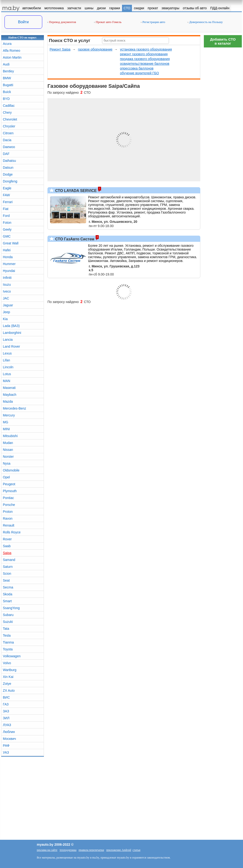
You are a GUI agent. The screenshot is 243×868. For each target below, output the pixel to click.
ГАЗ (6, 704)
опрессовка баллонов (137, 68)
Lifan (6, 360)
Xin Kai (8, 677)
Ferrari (8, 202)
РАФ (6, 746)
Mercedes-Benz (14, 408)
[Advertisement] (223, 121)
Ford (6, 216)
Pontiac (8, 498)
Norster (8, 457)
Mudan (8, 443)
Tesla (7, 635)
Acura (7, 44)
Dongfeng (10, 181)
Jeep (6, 312)
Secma (8, 587)
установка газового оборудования (146, 49)
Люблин (9, 732)
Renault (9, 525)
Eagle (7, 188)
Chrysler (9, 126)
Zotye (7, 684)
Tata (6, 629)
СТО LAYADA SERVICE (75, 191)
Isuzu (7, 285)
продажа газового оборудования (145, 59)
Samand (9, 560)
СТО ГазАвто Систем (74, 239)
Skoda (8, 594)
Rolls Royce (12, 532)
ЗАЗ (6, 711)
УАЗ (6, 752)
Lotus (7, 374)
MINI (6, 429)
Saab (7, 546)
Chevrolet (10, 119)
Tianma (8, 642)
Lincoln (8, 367)
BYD (6, 99)
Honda (8, 257)
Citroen (8, 133)
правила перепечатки (91, 850)
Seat (6, 580)
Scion (7, 574)
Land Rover (11, 346)
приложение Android (119, 850)
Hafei (7, 250)
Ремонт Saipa (60, 49)
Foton (7, 223)
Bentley (8, 71)
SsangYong (11, 608)
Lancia (8, 340)
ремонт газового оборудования (144, 54)
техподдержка (68, 850)
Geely (7, 229)
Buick (7, 92)
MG (6, 422)
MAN (7, 381)
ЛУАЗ (7, 725)
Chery (7, 112)
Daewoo (9, 147)
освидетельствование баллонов (145, 64)
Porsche (9, 505)
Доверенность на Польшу (205, 22)
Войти (23, 22)
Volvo (7, 663)
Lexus (7, 353)
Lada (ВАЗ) (11, 326)
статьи (137, 850)
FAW (6, 195)
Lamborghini (12, 333)
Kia (5, 319)
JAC (6, 298)
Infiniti (7, 278)
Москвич (9, 739)
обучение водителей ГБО (139, 73)
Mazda (8, 401)
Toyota (8, 649)
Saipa (7, 553)
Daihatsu (9, 161)
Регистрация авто (153, 22)
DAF (6, 154)
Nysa (7, 463)
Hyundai (9, 271)
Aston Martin (12, 57)
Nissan (8, 450)
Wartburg (10, 670)
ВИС (6, 697)
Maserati (9, 388)
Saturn (8, 567)
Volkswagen (12, 656)
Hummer (9, 264)
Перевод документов (62, 22)
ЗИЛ (6, 718)
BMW (7, 78)
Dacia (7, 140)
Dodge (8, 174)
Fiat (6, 209)
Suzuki (8, 622)
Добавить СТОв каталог (223, 41)
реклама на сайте (47, 850)
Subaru (8, 615)
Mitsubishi (10, 436)
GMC (7, 236)
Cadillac (9, 106)
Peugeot (9, 484)
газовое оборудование (95, 49)
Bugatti (8, 85)
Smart (7, 601)
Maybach (10, 395)
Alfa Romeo (12, 51)
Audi (6, 64)
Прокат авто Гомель (108, 22)
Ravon (8, 518)
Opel (6, 477)
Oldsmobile (11, 470)
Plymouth (10, 491)
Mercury (9, 415)
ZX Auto (9, 691)
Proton (8, 512)
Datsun (8, 168)
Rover (7, 539)
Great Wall (11, 243)
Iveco (7, 291)
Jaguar (8, 305)
